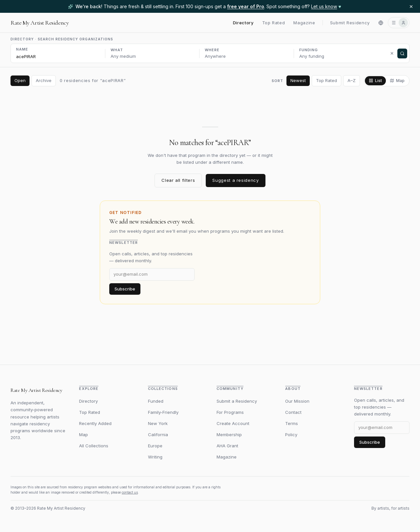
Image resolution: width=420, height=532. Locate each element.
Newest (298, 80)
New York (158, 423)
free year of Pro (246, 6)
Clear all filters (178, 180)
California (158, 435)
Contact (293, 412)
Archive (44, 80)
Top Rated (274, 23)
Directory (243, 23)
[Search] (402, 53)
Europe (155, 446)
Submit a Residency (237, 401)
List (375, 81)
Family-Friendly (163, 412)
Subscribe (125, 289)
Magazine (304, 23)
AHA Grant (227, 446)
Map (397, 81)
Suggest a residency (235, 180)
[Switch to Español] (381, 23)
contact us (130, 492)
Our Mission (297, 401)
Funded (156, 401)
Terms (292, 423)
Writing (155, 457)
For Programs (230, 412)
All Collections (94, 446)
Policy (291, 435)
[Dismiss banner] (411, 7)
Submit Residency (350, 23)
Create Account (233, 423)
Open (20, 80)
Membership (229, 435)
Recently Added (95, 423)
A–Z (352, 80)
